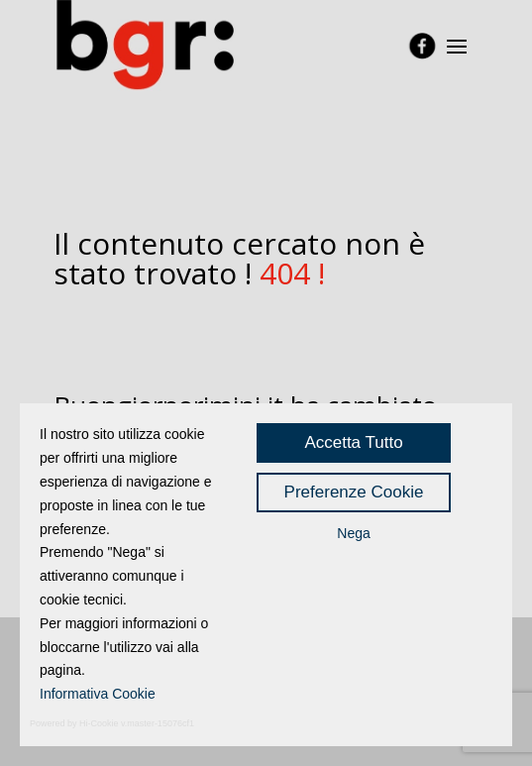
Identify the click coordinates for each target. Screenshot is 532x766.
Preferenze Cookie (354, 492)
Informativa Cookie (98, 694)
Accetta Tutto (353, 442)
